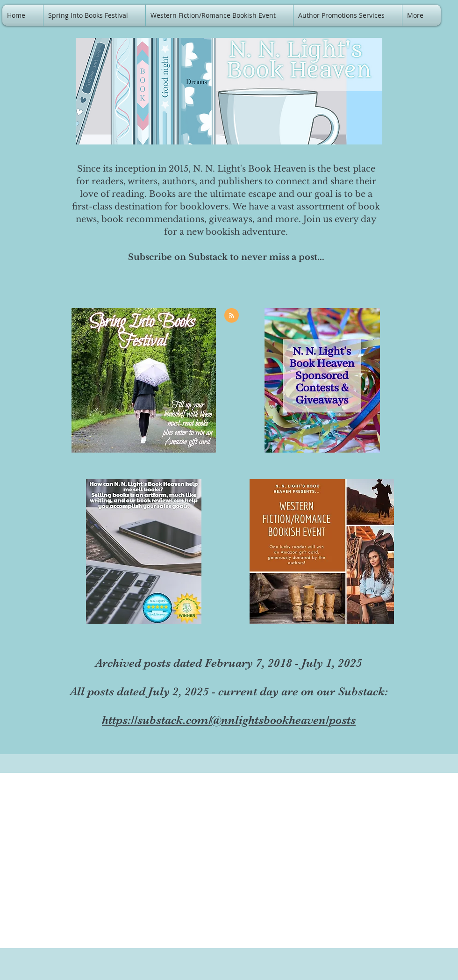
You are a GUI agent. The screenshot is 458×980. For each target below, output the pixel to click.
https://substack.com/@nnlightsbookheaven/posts (229, 720)
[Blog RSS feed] (232, 316)
